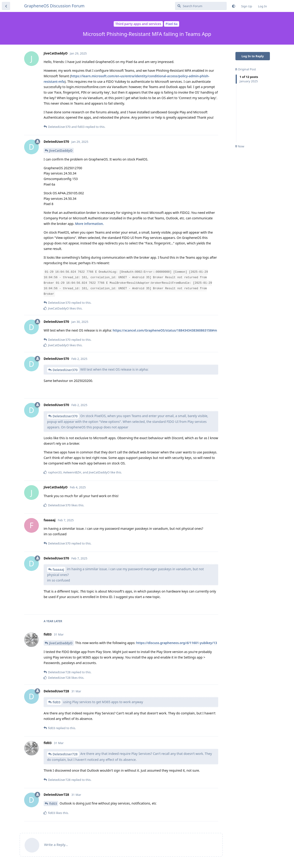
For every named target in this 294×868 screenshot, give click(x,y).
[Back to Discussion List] (6, 6)
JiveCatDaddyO (61, 150)
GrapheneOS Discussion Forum (54, 6)
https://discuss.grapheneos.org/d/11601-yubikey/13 (177, 643)
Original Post (246, 69)
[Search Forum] (201, 6)
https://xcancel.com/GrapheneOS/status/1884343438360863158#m (165, 330)
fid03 (57, 702)
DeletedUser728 (65, 754)
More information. (89, 224)
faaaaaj (58, 569)
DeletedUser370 (65, 370)
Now (240, 146)
